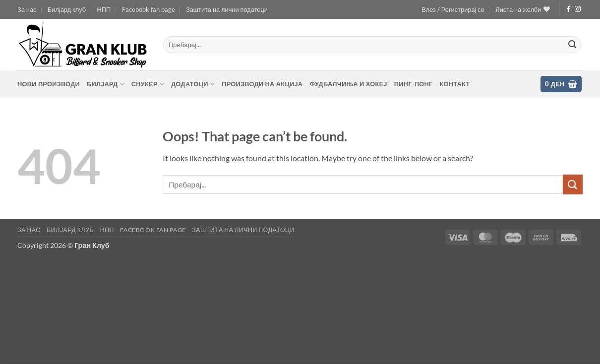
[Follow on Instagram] (578, 9)
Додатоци (193, 84)
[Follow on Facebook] (568, 9)
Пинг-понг (414, 84)
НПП (104, 9)
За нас (27, 9)
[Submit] (572, 45)
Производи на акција (262, 84)
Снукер (148, 84)
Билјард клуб (67, 9)
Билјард (106, 84)
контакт (455, 84)
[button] (453, 9)
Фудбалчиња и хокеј (348, 84)
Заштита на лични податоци (227, 9)
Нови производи (49, 84)
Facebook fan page (149, 9)
